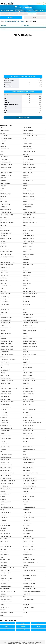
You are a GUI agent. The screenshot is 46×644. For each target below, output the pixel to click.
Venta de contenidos (12, 642)
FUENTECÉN (26, 270)
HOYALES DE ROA (4, 302)
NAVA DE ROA (26, 362)
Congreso (11, 18)
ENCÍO (25, 252)
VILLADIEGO (26, 557)
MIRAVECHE (26, 352)
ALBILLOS (3, 133)
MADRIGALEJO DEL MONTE (29, 328)
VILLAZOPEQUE (27, 602)
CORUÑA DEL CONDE (28, 244)
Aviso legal (23, 642)
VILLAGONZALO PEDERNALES (7, 568)
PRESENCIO (3, 410)
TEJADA (25, 505)
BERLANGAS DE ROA (28, 181)
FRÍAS (25, 267)
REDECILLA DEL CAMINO (29, 436)
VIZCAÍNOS (3, 610)
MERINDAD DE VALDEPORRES (30, 347)
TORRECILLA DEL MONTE (6, 512)
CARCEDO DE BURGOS (28, 204)
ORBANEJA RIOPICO (28, 373)
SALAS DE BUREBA (5, 460)
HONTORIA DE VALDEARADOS (30, 294)
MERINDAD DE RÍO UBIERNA (30, 344)
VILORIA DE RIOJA (4, 607)
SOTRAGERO (3, 499)
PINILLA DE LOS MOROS (29, 402)
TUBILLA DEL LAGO (28, 523)
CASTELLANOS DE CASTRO (7, 215)
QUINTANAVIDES (4, 423)
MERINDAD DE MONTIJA (6, 344)
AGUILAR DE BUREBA (28, 131)
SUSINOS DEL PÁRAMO (6, 502)
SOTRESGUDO (27, 499)
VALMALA (26, 552)
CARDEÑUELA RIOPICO (6, 210)
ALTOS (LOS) (3, 141)
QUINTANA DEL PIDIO (28, 415)
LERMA (2, 325)
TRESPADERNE (27, 520)
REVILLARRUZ (26, 444)
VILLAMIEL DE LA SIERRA (29, 581)
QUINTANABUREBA (5, 415)
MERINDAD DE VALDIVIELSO (7, 349)
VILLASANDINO (27, 594)
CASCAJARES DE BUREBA (6, 212)
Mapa (26, 10)
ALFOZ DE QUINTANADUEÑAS (30, 136)
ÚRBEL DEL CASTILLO (5, 526)
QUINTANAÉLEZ (4, 418)
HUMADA (2, 307)
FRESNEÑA (26, 262)
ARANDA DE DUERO (28, 144)
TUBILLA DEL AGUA (5, 523)
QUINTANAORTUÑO (28, 418)
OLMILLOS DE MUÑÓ (5, 370)
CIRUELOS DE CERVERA (29, 239)
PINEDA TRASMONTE (28, 399)
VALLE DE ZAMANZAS (28, 547)
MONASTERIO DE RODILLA (6, 357)
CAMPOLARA (3, 199)
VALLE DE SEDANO (5, 541)
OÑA (24, 370)
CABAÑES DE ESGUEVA (6, 194)
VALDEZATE (26, 528)
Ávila (7, 623)
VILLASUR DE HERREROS (6, 597)
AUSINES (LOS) (4, 159)
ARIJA (2, 154)
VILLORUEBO (26, 605)
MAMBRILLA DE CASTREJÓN (30, 331)
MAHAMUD (3, 331)
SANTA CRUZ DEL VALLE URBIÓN (31, 473)
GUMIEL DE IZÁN (27, 283)
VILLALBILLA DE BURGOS (29, 570)
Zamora (39, 630)
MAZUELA (26, 336)
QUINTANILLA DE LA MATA (6, 426)
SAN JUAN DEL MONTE (29, 465)
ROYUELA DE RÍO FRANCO (6, 455)
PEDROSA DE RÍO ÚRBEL (6, 394)
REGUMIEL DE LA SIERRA (29, 439)
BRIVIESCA (26, 186)
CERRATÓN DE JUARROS (6, 233)
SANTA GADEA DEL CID (6, 476)
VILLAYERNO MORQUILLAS (6, 602)
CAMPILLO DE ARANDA (29, 196)
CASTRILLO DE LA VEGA (6, 220)
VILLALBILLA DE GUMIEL (6, 573)
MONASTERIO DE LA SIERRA (30, 354)
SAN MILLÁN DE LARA (5, 470)
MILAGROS (26, 349)
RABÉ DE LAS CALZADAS (29, 433)
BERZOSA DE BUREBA (5, 183)
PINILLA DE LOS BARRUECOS (7, 402)
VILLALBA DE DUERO (5, 570)
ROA (1, 452)
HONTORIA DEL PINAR (5, 294)
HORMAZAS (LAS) (4, 296)
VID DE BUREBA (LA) (5, 555)
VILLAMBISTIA (27, 578)
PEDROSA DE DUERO (28, 389)
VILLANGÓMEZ (4, 584)
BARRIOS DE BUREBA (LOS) (6, 173)
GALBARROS (26, 278)
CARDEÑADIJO (4, 207)
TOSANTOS (3, 520)
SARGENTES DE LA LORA (29, 489)
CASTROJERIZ (4, 225)
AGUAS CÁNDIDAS (5, 131)
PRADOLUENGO (27, 407)
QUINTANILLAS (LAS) (28, 428)
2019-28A (14, 14)
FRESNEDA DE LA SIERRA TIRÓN (8, 262)
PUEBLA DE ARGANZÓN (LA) (30, 410)
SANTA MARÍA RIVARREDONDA (30, 481)
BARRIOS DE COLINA (28, 173)
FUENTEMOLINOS (4, 275)
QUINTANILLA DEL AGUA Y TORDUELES (32, 423)
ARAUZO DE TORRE (28, 149)
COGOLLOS (3, 241)
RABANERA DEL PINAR (28, 431)
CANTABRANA (4, 202)
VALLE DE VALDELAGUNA (29, 544)
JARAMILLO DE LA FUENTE (6, 318)
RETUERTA (26, 441)
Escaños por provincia (34, 10)
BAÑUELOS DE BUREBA (29, 165)
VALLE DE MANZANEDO (6, 536)
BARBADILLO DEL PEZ (5, 170)
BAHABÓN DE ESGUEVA (6, 162)
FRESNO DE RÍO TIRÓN (28, 265)
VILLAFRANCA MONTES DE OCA (30, 563)
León (39, 623)
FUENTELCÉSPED (4, 273)
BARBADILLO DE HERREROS (7, 167)
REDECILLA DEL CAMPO (6, 439)
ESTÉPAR (25, 257)
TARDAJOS (3, 505)
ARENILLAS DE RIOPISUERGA (30, 152)
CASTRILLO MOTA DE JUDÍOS (30, 223)
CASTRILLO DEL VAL (28, 220)
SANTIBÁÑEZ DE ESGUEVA (29, 484)
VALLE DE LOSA (27, 534)
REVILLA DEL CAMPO (5, 444)
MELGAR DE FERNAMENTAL (7, 341)
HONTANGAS (3, 291)
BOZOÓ (25, 183)
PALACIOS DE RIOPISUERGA (7, 381)
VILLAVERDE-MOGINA (28, 599)
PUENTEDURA (4, 412)
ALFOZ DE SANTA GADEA (6, 138)
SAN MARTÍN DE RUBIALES (29, 468)
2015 (32, 14)
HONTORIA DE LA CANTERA (30, 291)
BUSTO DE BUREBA (28, 191)
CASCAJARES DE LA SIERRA (30, 212)
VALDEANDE (3, 528)
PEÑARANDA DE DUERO (29, 394)
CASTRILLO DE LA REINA (29, 217)
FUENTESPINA (4, 278)
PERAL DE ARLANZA (5, 397)
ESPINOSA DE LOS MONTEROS (7, 257)
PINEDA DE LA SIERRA (5, 399)
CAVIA (25, 225)
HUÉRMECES (26, 302)
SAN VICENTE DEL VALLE (6, 489)
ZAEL (25, 610)
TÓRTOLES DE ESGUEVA (29, 518)
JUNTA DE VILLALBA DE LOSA (30, 320)
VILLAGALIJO (26, 565)
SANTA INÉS (26, 476)
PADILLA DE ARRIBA (28, 375)
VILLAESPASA (4, 563)
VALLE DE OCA (4, 539)
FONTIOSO (3, 260)
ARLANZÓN (26, 154)
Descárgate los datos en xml (23, 118)
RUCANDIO (26, 457)
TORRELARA (3, 515)
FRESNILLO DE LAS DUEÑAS (7, 265)
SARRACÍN (3, 491)
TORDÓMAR (26, 510)
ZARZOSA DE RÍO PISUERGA (7, 613)
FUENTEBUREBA (4, 270)
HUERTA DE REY (27, 304)
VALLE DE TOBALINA (28, 541)
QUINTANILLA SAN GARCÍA (6, 428)
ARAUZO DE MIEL (27, 146)
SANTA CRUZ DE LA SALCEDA (7, 473)
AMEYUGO (26, 141)
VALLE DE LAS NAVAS (5, 534)
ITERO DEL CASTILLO (28, 315)
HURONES (26, 307)
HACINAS (25, 286)
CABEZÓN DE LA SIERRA (29, 194)
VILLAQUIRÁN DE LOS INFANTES (8, 592)
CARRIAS (25, 210)
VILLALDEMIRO (27, 573)
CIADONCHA (26, 233)
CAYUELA (3, 228)
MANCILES (3, 336)
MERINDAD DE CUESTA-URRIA (30, 341)
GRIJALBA (26, 281)
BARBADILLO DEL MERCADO (30, 167)
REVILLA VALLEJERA (5, 447)
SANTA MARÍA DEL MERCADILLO (8, 481)
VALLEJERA (3, 549)
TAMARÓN (26, 502)
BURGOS (2, 191)
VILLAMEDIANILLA (4, 581)
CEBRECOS (26, 228)
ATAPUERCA (26, 157)
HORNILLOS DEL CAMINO (29, 296)
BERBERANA (3, 181)
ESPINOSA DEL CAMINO (29, 254)
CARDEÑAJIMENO (27, 207)
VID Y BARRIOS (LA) (28, 555)
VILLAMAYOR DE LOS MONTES (30, 576)
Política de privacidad (30, 642)
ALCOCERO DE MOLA (28, 133)
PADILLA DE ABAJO (5, 375)
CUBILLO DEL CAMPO (28, 246)
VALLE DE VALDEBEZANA (6, 544)
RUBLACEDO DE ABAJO (6, 457)
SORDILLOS (3, 497)
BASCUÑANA (26, 175)
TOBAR (2, 510)
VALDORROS (3, 531)
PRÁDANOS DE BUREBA (6, 407)
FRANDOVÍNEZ (27, 260)
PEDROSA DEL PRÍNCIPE (29, 391)
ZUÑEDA (2, 615)
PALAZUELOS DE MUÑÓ (6, 383)
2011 (41, 14)
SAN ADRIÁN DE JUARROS (6, 465)
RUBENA (25, 455)
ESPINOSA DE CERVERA (6, 254)
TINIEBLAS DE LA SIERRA (29, 507)
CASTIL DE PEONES (5, 217)
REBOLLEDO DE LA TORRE (6, 436)
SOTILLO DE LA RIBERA (29, 497)
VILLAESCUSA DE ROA (5, 560)
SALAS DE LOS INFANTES (29, 460)
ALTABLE (25, 138)
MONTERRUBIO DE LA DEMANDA (8, 360)
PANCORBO (3, 386)
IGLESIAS (25, 312)
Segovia (39, 626)
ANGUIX (2, 144)
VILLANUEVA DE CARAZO (6, 586)
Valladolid (23, 630)
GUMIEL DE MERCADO (5, 286)
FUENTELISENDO (27, 273)
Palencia (7, 626)
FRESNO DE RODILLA (5, 267)
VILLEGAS (3, 605)
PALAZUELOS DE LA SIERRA (30, 381)
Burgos (23, 623)
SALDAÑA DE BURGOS (5, 462)
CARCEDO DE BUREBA (5, 204)
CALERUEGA (3, 196)
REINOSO (3, 441)
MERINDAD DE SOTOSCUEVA (7, 347)
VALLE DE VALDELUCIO (6, 547)
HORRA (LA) (3, 299)
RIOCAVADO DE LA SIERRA (29, 449)
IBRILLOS (25, 310)
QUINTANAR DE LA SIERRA (29, 420)
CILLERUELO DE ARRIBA (6, 239)
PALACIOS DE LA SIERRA (29, 378)
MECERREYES (3, 339)
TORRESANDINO (4, 518)
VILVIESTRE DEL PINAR (29, 607)
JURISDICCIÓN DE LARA (6, 323)
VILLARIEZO (3, 594)
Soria (7, 630)
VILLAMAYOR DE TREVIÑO (6, 578)
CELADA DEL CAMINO (5, 231)
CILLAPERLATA (4, 236)
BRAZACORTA (4, 186)
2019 (5, 14)
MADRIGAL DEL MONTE (6, 328)
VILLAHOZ (26, 568)
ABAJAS (2, 128)
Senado (35, 18)
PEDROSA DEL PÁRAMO (6, 391)
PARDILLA (26, 386)
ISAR (2, 315)
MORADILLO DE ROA (5, 362)
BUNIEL (25, 188)
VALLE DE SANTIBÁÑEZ (29, 539)
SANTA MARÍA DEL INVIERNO (30, 478)
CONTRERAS (3, 244)
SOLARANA (26, 494)
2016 (23, 14)
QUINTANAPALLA (4, 420)
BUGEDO (2, 188)
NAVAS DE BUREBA (5, 365)
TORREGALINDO (27, 512)
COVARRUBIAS (4, 246)
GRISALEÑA (3, 283)
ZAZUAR (25, 613)
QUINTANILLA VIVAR (5, 431)
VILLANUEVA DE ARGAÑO (29, 584)
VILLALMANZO (4, 576)
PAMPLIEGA (26, 383)
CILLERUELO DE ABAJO (29, 236)
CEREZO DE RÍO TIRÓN (28, 231)
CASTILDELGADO (27, 215)
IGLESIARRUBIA (4, 312)
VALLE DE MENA (27, 536)
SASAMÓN (26, 491)
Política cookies (38, 642)
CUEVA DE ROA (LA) (28, 249)
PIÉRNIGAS (26, 397)
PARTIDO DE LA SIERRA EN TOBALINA (9, 389)
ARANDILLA (3, 146)
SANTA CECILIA (27, 470)
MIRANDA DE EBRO (5, 352)
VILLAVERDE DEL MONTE (6, 599)
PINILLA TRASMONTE (5, 404)
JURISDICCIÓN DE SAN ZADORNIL (31, 323)
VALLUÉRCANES (4, 552)
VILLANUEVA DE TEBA (5, 589)
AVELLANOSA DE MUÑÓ (29, 159)
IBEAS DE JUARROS (5, 310)
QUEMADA (26, 412)
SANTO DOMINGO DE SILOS (30, 486)
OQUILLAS (3, 373)
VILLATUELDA (26, 597)
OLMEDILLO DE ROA (28, 368)
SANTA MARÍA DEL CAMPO (6, 478)
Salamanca (23, 626)
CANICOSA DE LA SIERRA (29, 199)
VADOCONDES (27, 526)
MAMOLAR (26, 333)
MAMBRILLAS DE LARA (6, 333)
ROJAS (25, 452)
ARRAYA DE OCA (4, 157)
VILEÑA (2, 557)
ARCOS (2, 152)
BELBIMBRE (3, 178)
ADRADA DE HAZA (27, 128)
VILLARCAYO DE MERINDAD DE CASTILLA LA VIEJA (34, 592)
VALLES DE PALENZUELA (29, 549)
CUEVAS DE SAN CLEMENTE (7, 252)
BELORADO (26, 178)
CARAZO (25, 202)
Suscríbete (39, 3)
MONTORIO (26, 360)
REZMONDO (3, 449)
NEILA (2, 368)
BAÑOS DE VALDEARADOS (6, 165)
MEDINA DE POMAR (28, 339)
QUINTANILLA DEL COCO (29, 426)
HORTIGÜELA (26, 299)
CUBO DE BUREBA (4, 249)
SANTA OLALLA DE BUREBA (7, 484)
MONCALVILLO (27, 357)
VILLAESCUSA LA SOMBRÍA (29, 560)
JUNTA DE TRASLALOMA (6, 320)
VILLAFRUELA (3, 565)
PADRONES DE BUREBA (6, 378)
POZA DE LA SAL (27, 404)
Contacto (5, 642)
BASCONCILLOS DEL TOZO (6, 175)
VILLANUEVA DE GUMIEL (29, 586)
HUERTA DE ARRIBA (5, 304)
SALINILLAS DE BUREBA (29, 462)
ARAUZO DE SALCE (5, 149)
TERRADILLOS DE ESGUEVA (7, 507)
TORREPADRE (26, 515)
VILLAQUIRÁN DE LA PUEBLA (30, 589)
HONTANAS (26, 289)
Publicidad (18, 642)
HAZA (2, 289)
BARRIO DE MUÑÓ (27, 170)
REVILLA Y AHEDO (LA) (28, 447)
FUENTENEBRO (27, 275)
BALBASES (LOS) (27, 162)
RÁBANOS (3, 433)
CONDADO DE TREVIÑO (29, 241)
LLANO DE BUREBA (28, 325)
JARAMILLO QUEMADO (28, 318)
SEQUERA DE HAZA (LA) (6, 494)
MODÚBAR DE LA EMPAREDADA (7, 354)
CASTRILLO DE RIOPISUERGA (7, 223)
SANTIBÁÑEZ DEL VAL (5, 486)
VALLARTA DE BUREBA (28, 531)
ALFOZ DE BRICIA (4, 136)
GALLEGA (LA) (4, 281)
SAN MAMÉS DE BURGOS (6, 468)
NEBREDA (26, 365)
